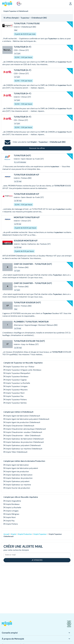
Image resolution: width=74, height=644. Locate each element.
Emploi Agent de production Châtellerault (23, 422)
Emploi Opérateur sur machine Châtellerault (24, 449)
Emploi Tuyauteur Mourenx (16, 390)
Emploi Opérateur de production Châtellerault (25, 442)
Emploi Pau (10, 521)
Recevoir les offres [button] (37, 148)
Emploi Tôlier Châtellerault (16, 452)
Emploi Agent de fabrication (17, 465)
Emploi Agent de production (17, 472)
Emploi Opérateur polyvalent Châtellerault (23, 445)
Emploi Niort (10, 517)
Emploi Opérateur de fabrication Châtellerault (25, 439)
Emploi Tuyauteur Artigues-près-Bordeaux (23, 370)
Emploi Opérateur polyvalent (17, 481)
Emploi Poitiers (12, 524)
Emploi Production (25, 534)
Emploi (14, 534)
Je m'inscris (37, 560)
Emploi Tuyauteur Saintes (16, 403)
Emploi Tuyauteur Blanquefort (18, 373)
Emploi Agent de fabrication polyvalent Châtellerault (27, 419)
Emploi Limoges (12, 511)
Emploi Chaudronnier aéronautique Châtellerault (26, 429)
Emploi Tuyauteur (40, 534)
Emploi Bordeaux (12, 504)
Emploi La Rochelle (13, 507)
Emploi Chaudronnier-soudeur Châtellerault (24, 432)
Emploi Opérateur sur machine (18, 485)
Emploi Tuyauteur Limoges (16, 386)
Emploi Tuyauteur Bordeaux (17, 376)
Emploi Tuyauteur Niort (15, 393)
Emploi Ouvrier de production (18, 488)
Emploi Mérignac (12, 514)
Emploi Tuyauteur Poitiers (16, 400)
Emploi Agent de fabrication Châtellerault (23, 416)
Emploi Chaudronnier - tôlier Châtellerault (23, 436)
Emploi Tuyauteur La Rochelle (18, 383)
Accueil (6, 534)
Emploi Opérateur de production (19, 478)
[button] (70, 4)
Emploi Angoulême (13, 501)
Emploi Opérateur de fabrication (19, 475)
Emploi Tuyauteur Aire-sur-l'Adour (20, 367)
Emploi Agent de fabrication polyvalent (22, 468)
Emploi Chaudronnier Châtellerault (20, 426)
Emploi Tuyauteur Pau (14, 396)
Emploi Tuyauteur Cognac (16, 380)
